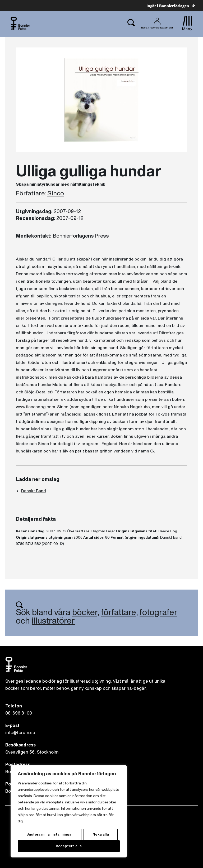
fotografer (158, 613)
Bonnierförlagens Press (81, 236)
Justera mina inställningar (50, 834)
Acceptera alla (69, 846)
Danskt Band (34, 491)
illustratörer (53, 621)
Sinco (56, 194)
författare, (119, 613)
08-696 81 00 (19, 713)
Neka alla (101, 834)
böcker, (86, 613)
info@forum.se (20, 733)
